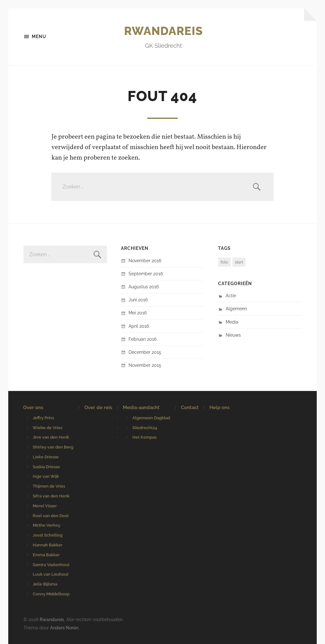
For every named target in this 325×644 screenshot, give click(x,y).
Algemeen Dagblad (151, 418)
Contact (190, 408)
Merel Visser (45, 506)
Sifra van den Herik (51, 496)
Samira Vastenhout (51, 565)
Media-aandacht (141, 408)
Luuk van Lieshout (51, 574)
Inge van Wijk (46, 476)
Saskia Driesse (46, 467)
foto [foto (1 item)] (224, 262)
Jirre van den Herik (51, 437)
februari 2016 (143, 339)
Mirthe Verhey (46, 525)
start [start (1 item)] (239, 262)
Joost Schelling (48, 535)
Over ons (33, 408)
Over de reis (98, 408)
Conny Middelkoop (51, 594)
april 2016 (139, 326)
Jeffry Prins (43, 418)
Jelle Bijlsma (45, 584)
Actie (231, 295)
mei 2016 (138, 313)
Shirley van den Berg (53, 447)
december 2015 (145, 352)
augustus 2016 (144, 287)
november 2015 (145, 365)
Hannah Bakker (48, 545)
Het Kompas (144, 437)
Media (232, 322)
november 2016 (145, 260)
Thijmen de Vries (49, 486)
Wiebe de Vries (47, 428)
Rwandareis (163, 31)
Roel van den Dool (51, 516)
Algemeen (236, 308)
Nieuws (233, 335)
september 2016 (146, 274)
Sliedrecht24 (145, 428)
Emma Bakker (46, 555)
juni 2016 (138, 300)
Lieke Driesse (46, 457)
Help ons (219, 408)
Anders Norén (64, 628)
